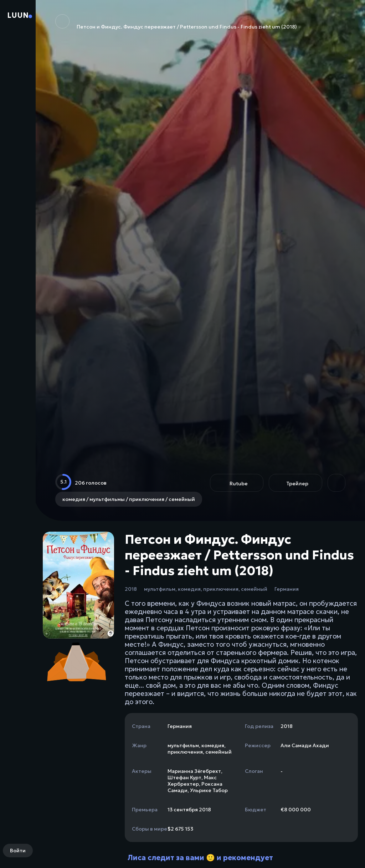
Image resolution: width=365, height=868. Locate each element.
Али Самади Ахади (305, 745)
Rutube (239, 484)
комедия (189, 589)
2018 (131, 589)
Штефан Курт (184, 777)
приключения (221, 589)
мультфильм (160, 589)
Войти (18, 851)
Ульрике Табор (209, 790)
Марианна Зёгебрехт (194, 771)
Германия (287, 589)
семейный (254, 589)
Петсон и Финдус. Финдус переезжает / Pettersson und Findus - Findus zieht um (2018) (176, 22)
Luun (18, 15)
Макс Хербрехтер (192, 781)
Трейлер (297, 484)
